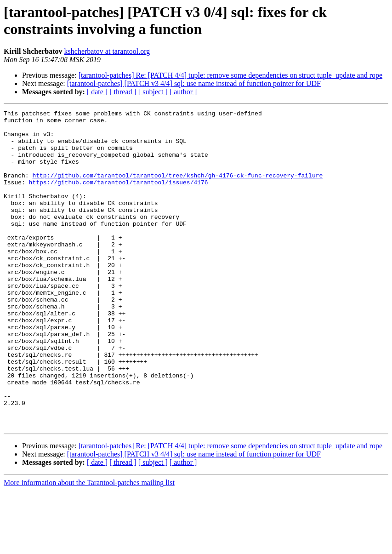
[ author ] (183, 92)
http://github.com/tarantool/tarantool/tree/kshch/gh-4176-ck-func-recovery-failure (177, 189)
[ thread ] (123, 92)
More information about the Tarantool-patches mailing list (89, 546)
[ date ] (97, 92)
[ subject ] (153, 92)
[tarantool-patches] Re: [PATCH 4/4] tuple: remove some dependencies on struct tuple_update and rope (230, 75)
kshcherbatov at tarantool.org (107, 51)
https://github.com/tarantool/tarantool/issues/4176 (119, 197)
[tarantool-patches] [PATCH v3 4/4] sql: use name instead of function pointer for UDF (194, 83)
